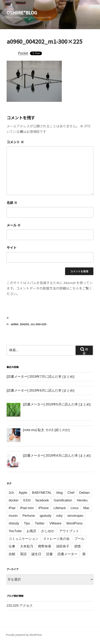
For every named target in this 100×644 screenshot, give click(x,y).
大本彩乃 (27, 546)
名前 (12, 203)
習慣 (77, 546)
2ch (11, 493)
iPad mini (27, 508)
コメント (15, 142)
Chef (71, 493)
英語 (23, 554)
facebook (42, 500)
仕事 (12, 546)
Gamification (63, 500)
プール (79, 539)
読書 (49, 554)
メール (14, 225)
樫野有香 (45, 546)
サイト (12, 248)
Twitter (40, 523)
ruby (59, 516)
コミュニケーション (24, 539)
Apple (23, 493)
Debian (84, 493)
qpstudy (45, 516)
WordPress (74, 523)
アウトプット (69, 531)
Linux (75, 508)
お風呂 (31, 531)
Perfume (29, 516)
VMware (55, 523)
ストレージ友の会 (56, 539)
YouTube (15, 531)
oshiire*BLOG (22, 13)
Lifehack (60, 508)
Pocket (23, 53)
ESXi (27, 500)
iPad (12, 508)
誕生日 (36, 554)
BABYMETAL (42, 493)
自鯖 (12, 554)
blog (60, 493)
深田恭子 (63, 546)
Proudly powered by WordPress (24, 635)
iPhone (44, 508)
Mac (86, 508)
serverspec (75, 516)
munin (13, 516)
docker (14, 500)
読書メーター (67, 554)
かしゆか (48, 531)
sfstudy (14, 523)
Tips (27, 523)
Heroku (82, 500)
